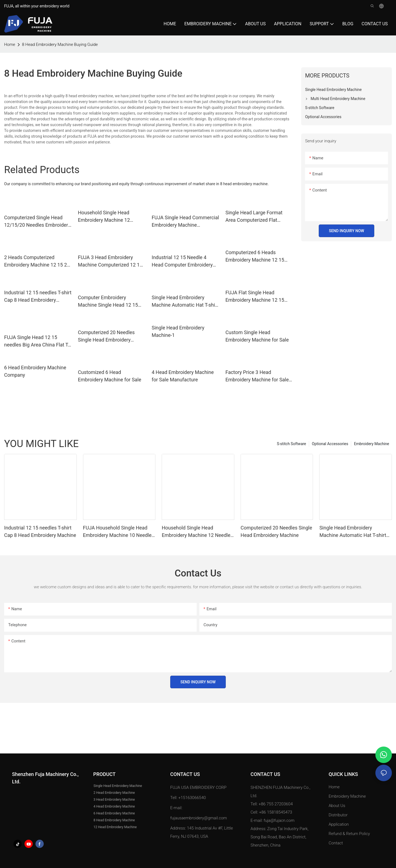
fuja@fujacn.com (279, 820)
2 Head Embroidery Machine (114, 793)
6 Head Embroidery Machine (114, 813)
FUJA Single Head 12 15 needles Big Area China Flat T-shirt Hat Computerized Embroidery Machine (37, 341)
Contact (336, 843)
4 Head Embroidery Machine (114, 806)
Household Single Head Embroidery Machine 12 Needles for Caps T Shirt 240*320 (105, 217)
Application (339, 824)
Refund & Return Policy (349, 834)
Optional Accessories (330, 444)
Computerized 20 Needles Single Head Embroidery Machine (106, 336)
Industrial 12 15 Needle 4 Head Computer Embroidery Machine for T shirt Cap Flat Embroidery (182, 261)
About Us (337, 806)
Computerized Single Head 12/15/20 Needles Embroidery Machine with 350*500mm (37, 222)
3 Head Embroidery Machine (114, 800)
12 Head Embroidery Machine (115, 827)
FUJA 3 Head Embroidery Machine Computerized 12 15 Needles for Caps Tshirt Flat (110, 261)
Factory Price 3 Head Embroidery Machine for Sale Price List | (257, 376)
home (10, 45)
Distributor (338, 815)
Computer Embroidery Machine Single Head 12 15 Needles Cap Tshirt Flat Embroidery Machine (108, 302)
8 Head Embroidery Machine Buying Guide (60, 45)
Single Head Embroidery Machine (118, 786)
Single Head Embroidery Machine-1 (178, 331)
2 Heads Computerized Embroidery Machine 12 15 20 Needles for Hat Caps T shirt (37, 261)
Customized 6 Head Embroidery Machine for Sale (109, 376)
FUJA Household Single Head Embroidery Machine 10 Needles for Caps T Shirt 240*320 (119, 532)
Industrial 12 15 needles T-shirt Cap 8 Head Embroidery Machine (38, 297)
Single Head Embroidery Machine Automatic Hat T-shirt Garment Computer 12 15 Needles (185, 302)
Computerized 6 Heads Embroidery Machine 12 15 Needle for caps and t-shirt (255, 256)
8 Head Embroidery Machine (114, 820)
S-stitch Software (291, 444)
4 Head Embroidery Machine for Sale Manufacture (183, 376)
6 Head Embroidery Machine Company (35, 371)
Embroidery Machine (372, 444)
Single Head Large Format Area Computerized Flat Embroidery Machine (254, 217)
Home (334, 787)
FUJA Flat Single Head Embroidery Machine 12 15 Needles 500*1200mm (255, 297)
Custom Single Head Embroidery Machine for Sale (257, 336)
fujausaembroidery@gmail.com (199, 818)
